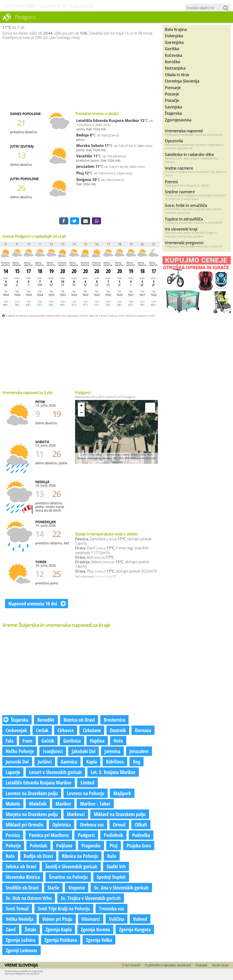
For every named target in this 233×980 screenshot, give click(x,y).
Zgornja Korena (95, 930)
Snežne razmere (180, 192)
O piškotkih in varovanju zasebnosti (168, 966)
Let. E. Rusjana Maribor (113, 773)
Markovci (76, 814)
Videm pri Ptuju (57, 919)
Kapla (92, 762)
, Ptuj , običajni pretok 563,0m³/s (116, 572)
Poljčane (64, 846)
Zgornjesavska (178, 120)
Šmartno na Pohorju (68, 877)
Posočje (172, 100)
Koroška (172, 62)
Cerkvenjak (16, 731)
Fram (27, 741)
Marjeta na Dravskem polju (32, 814)
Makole (13, 804)
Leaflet (84, 455)
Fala (10, 741)
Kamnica (69, 762)
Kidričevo (115, 762)
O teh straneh (131, 966)
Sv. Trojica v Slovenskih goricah (91, 898)
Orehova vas (92, 825)
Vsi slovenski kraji (181, 229)
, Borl (94, 558)
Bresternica (114, 720)
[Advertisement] (80, 75)
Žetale (31, 930)
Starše (53, 888)
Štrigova (84, 180)
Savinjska (173, 107)
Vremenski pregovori (184, 242)
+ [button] (81, 407)
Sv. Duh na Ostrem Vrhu (29, 898)
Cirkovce (66, 731)
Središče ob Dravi (22, 888)
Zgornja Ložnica (20, 940)
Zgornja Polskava (61, 940)
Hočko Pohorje (20, 751)
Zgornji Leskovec (22, 951)
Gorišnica (72, 741)
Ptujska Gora (139, 846)
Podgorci (86, 835)
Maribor (63, 804)
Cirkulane (92, 731)
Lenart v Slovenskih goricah (55, 773)
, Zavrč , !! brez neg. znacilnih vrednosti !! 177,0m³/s (112, 551)
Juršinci (45, 762)
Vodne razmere (179, 168)
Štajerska (16, 720)
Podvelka (141, 835)
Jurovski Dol (17, 762)
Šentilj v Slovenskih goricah (71, 867)
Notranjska (175, 68)
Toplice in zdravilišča (184, 219)
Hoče (118, 741)
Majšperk (122, 794)
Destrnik (118, 731)
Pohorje (13, 846)
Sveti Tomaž (17, 909)
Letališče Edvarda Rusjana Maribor (108, 121)
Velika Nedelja (19, 919)
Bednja (83, 135)
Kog (137, 762)
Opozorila (174, 141)
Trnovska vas (111, 909)
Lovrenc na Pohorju (86, 794)
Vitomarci (91, 919)
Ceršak (42, 731)
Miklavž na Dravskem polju (120, 814)
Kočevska (173, 55)
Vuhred (140, 919)
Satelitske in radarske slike (189, 154)
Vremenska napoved (184, 131)
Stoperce (77, 888)
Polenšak (38, 846)
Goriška (172, 49)
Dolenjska (174, 36)
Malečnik (38, 804)
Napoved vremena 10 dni (37, 604)
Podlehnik (113, 835)
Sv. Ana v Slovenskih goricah (121, 888)
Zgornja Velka (99, 940)
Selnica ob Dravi (21, 867)
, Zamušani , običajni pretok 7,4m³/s (113, 542)
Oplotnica (62, 825)
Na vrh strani (220, 966)
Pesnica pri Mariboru (49, 835)
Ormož (119, 825)
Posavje (172, 94)
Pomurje (173, 87)
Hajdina (97, 741)
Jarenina (112, 751)
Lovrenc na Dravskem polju (32, 794)
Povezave (201, 966)
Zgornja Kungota (135, 930)
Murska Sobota (90, 146)
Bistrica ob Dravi (79, 720)
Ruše (112, 857)
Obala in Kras (177, 74)
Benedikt (46, 720)
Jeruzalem (85, 166)
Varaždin (84, 156)
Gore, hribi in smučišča (186, 205)
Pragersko (91, 846)
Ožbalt (141, 825)
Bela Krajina (176, 29)
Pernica (13, 835)
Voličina (116, 919)
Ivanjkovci (53, 751)
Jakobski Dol (84, 751)
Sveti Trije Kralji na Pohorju (64, 909)
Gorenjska (174, 42)
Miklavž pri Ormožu (24, 825)
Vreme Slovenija (21, 966)
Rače (10, 857)
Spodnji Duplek (111, 877)
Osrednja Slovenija (182, 81)
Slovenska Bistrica (23, 877)
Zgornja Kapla (59, 930)
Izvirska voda (105, 577)
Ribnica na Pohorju (80, 857)
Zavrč (11, 930)
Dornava (143, 731)
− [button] (81, 414)
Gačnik (48, 741)
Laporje (13, 773)
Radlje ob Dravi (38, 857)
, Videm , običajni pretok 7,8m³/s (112, 565)
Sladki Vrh (116, 867)
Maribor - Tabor (95, 804)
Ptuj (80, 173)
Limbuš (87, 783)
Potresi (171, 182)
